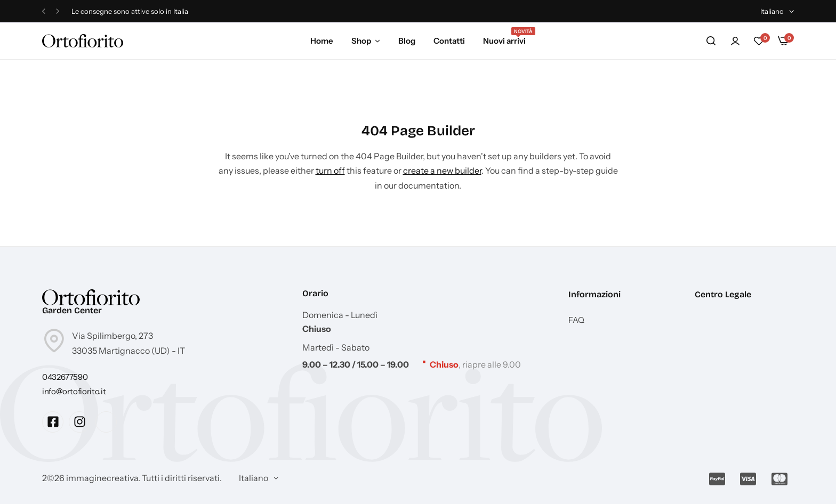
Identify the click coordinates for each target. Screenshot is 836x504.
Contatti (449, 41)
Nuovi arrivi (504, 40)
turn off (330, 170)
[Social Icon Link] (53, 422)
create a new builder (442, 170)
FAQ (576, 320)
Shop (361, 41)
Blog (407, 41)
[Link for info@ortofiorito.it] (74, 391)
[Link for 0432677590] (65, 377)
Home (322, 41)
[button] (44, 11)
